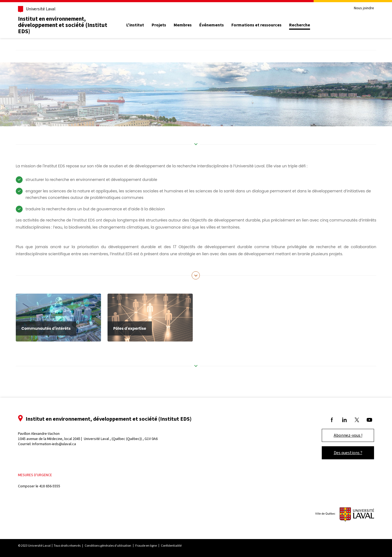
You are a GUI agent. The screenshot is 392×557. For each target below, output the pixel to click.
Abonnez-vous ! (348, 435)
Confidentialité (171, 546)
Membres (183, 25)
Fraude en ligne (146, 546)
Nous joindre (364, 8)
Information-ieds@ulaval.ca (54, 444)
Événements (212, 25)
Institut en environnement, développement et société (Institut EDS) (63, 25)
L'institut (135, 25)
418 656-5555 (50, 486)
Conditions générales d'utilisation (108, 546)
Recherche (300, 25)
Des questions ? (348, 453)
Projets (159, 25)
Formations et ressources (256, 25)
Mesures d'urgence (35, 475)
